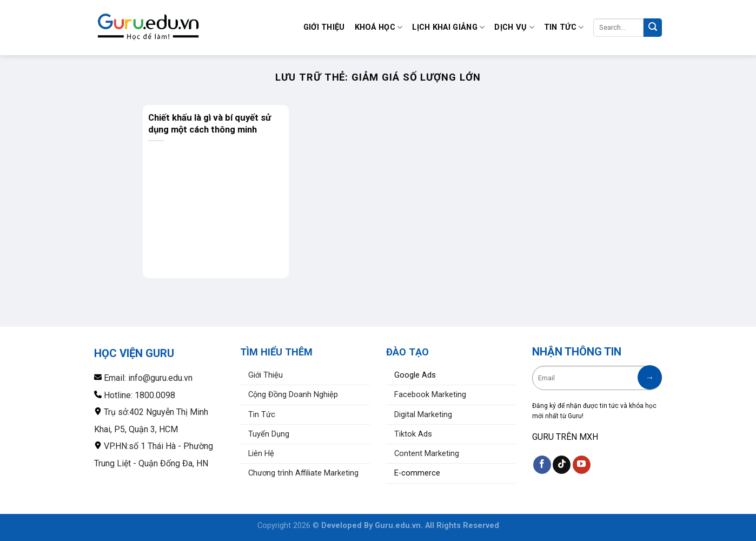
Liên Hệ (261, 454)
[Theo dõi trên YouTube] (582, 465)
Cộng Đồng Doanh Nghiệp (293, 395)
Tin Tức (564, 27)
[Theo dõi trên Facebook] (542, 465)
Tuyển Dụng (269, 434)
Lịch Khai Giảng (448, 27)
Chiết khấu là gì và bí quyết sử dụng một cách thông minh (210, 123)
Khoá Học (379, 27)
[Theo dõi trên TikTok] (562, 465)
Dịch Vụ (514, 27)
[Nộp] (653, 28)
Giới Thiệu (324, 27)
